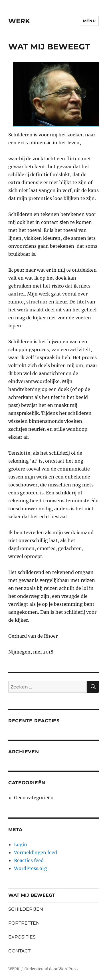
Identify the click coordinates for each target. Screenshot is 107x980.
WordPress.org (31, 868)
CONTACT (19, 951)
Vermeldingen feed (36, 852)
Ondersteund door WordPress (52, 969)
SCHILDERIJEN (26, 909)
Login (21, 844)
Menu (89, 21)
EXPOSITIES (22, 937)
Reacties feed (29, 860)
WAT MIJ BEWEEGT (32, 895)
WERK (19, 21)
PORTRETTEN (24, 923)
